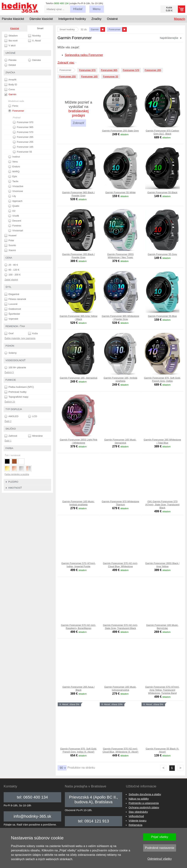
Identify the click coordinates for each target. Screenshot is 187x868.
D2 (12, 211)
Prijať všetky (160, 837)
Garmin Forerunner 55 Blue (162, 316)
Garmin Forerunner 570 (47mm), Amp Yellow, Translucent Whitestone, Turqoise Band (162, 690)
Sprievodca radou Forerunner (84, 55)
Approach (15, 201)
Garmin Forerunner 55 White (120, 192)
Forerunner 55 (110, 76)
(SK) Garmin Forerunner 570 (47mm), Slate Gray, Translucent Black (162, 505)
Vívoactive (16, 186)
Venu (13, 162)
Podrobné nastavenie (160, 848)
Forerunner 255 (68, 76)
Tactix (13, 181)
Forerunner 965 (109, 70)
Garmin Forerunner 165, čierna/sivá (78, 378)
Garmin (10, 94)
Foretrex (15, 226)
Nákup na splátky (139, 799)
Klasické (15, 28)
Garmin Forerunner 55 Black (162, 192)
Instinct (14, 157)
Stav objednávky (138, 812)
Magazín (180, 19)
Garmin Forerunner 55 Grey (162, 254)
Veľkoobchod (136, 816)
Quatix (14, 206)
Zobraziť (78, 123)
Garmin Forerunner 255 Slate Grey (120, 131)
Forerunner (16, 111)
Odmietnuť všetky (160, 859)
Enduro (14, 167)
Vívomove (16, 191)
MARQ (14, 172)
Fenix (13, 106)
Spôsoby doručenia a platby (145, 794)
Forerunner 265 (153, 70)
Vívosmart (16, 231)
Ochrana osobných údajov (144, 807)
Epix (13, 176)
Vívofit (14, 216)
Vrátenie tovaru (137, 821)
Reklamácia (135, 825)
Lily (12, 196)
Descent (15, 221)
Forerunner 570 (131, 70)
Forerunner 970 (87, 70)
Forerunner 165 (89, 76)
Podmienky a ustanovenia (144, 803)
